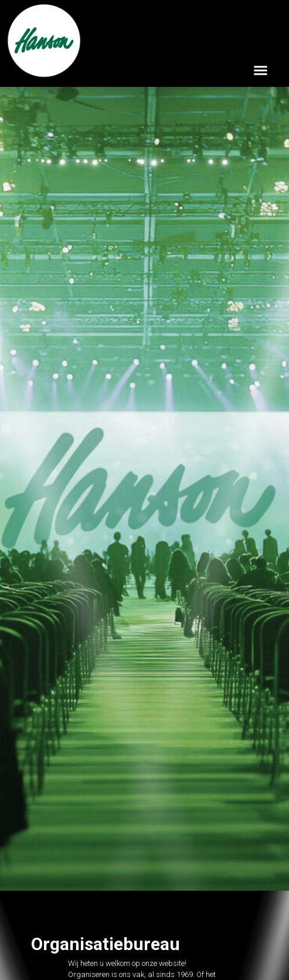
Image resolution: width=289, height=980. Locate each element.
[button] (261, 70)
